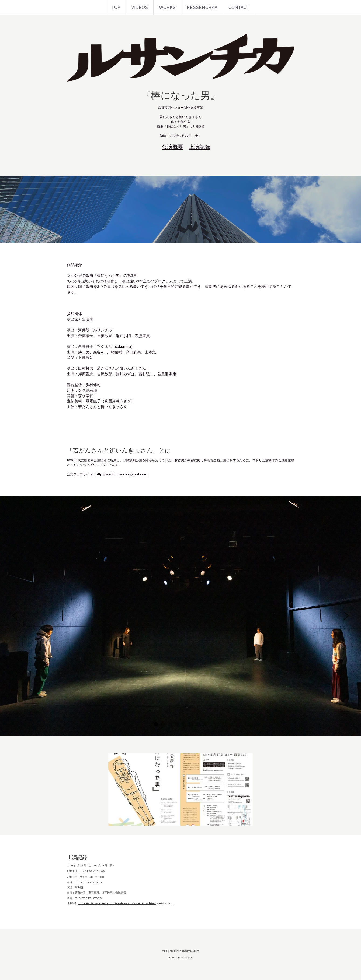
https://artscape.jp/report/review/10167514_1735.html (117, 903)
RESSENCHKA (202, 7)
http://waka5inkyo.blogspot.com (122, 474)
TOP (116, 7)
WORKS (167, 7)
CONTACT (239, 7)
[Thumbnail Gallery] (144, 790)
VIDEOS (140, 7)
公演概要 (172, 147)
